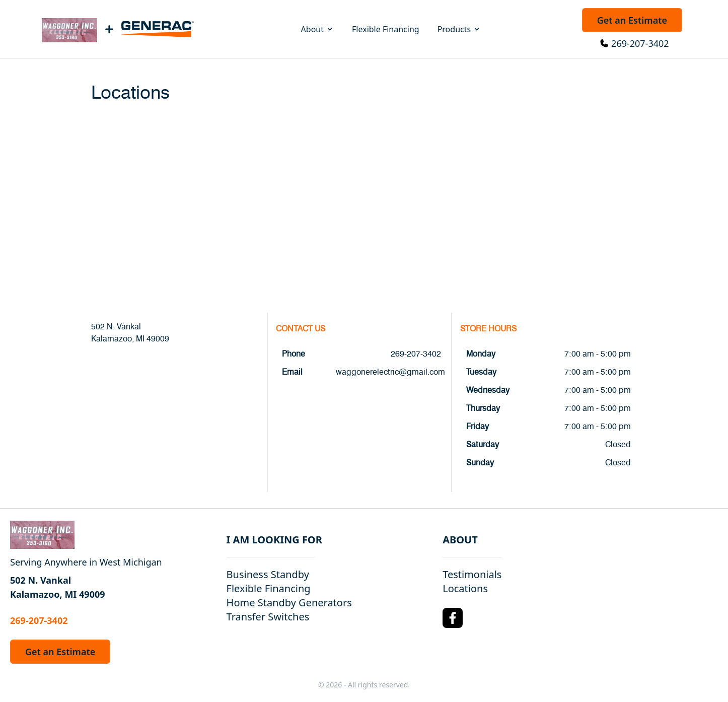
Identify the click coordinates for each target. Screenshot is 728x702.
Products (459, 29)
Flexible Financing (386, 29)
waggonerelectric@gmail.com (390, 372)
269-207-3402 (640, 43)
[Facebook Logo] (453, 618)
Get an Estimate (632, 20)
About (317, 29)
